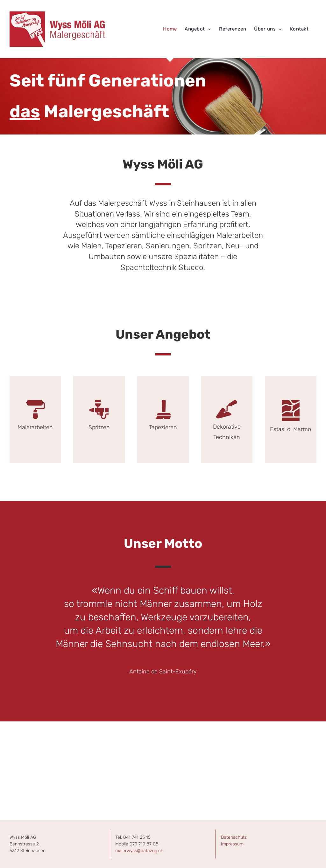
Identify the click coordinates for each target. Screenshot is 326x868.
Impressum (232, 844)
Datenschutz (234, 837)
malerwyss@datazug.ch (139, 851)
